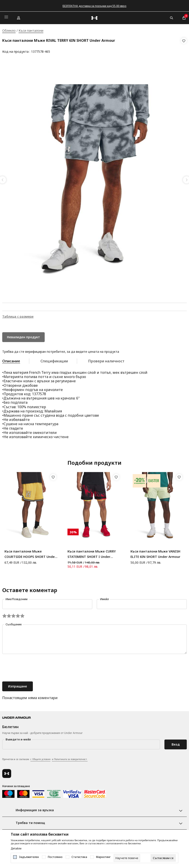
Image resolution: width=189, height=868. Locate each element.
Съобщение (14, 623)
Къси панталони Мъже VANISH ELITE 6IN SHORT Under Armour (155, 553)
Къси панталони (31, 30)
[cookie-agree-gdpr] (163, 858)
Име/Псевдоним (17, 598)
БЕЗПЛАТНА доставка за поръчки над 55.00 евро (94, 6)
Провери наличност (106, 360)
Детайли (16, 849)
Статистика (79, 857)
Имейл (104, 598)
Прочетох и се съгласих (45, 758)
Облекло (9, 30)
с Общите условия (40, 758)
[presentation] (36, 667)
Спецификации (54, 360)
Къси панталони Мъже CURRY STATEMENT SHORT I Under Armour (92, 553)
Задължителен (29, 857)
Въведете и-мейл (18, 738)
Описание (11, 360)
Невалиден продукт (23, 336)
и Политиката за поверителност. (70, 758)
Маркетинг (103, 857)
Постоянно (55, 857)
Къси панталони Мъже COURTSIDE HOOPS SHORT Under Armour (30, 553)
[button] (184, 46)
